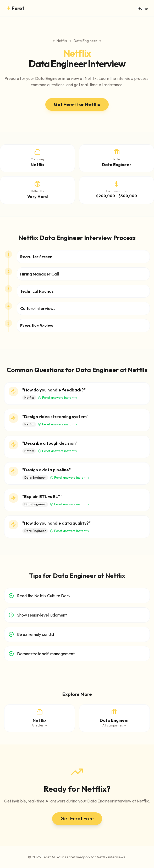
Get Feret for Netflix (77, 104)
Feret (15, 8)
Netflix (60, 41)
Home (143, 8)
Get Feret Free (77, 819)
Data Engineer (88, 41)
